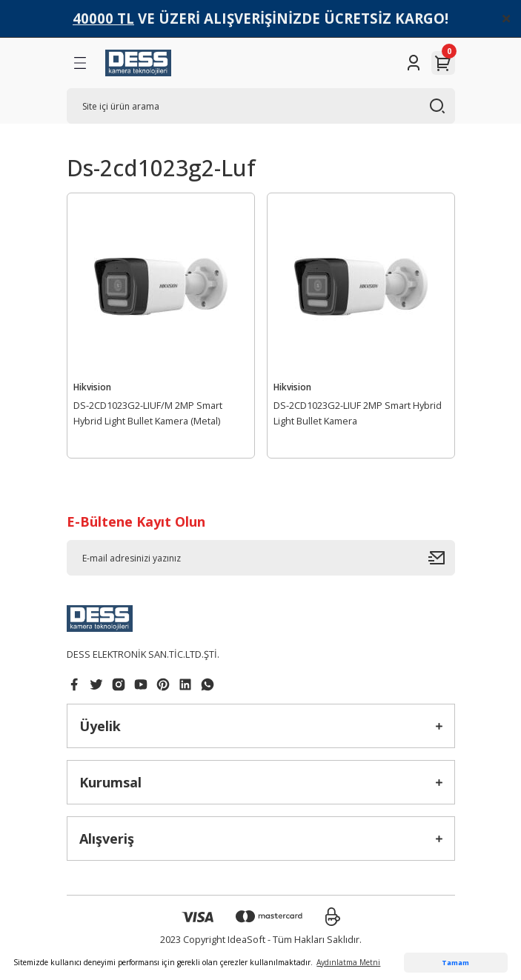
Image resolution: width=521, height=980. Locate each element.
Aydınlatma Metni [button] (348, 962)
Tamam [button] (455, 963)
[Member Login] (414, 63)
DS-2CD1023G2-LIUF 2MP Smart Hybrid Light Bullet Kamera (358, 413)
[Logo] (138, 63)
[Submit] (442, 558)
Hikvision (92, 387)
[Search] (261, 106)
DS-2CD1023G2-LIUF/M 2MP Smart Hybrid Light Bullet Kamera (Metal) (148, 413)
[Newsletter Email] (261, 558)
